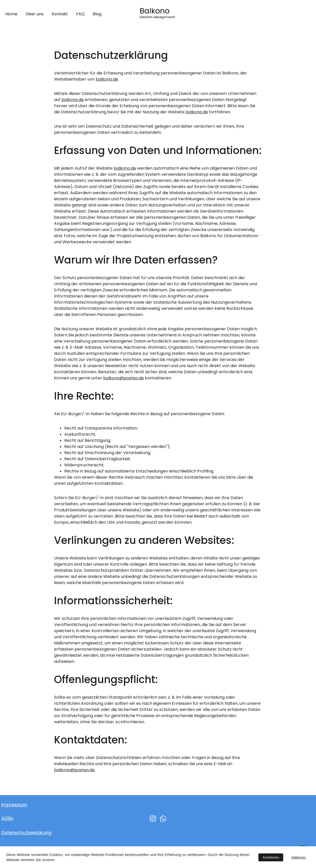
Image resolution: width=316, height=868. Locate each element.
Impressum (14, 805)
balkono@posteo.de (124, 378)
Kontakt (60, 14)
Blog (97, 14)
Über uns (35, 14)
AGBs (7, 818)
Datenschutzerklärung (26, 833)
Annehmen (271, 857)
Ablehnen (299, 857)
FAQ (80, 14)
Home (11, 14)
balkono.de (107, 79)
